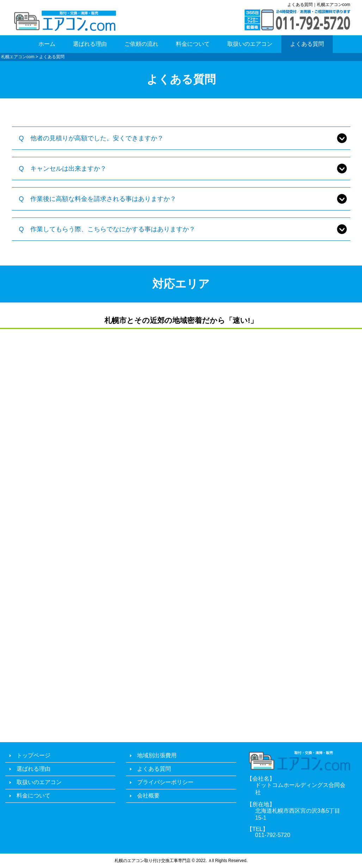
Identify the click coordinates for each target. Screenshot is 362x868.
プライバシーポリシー (165, 782)
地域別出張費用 (157, 755)
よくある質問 (307, 44)
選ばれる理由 (90, 44)
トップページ (33, 755)
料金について (193, 44)
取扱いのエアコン (250, 44)
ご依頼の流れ (141, 44)
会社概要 (148, 796)
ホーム (47, 44)
